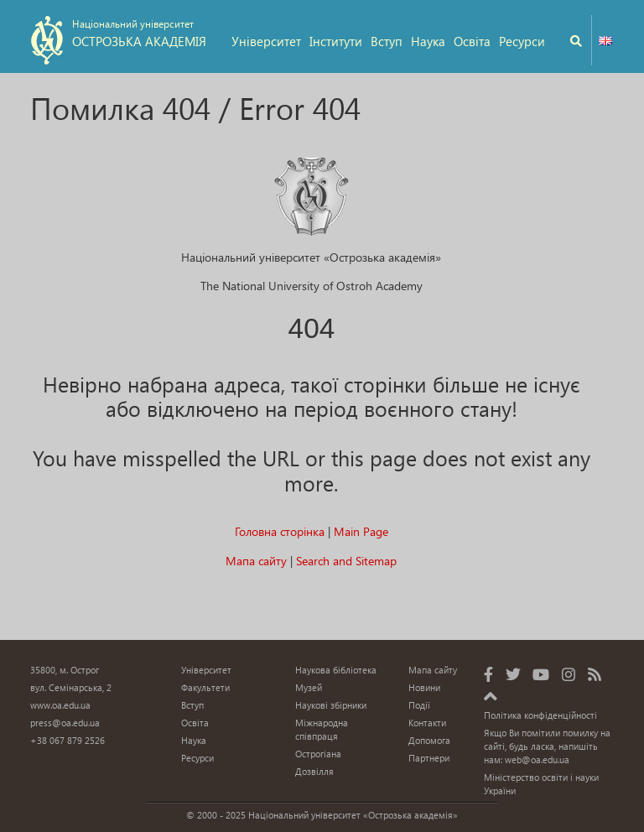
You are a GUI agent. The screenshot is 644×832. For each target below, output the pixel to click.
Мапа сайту (256, 561)
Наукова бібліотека (336, 670)
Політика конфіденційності (540, 715)
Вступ (387, 41)
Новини (424, 687)
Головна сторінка (280, 531)
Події (419, 705)
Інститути (336, 41)
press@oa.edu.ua (65, 723)
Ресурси (522, 41)
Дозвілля (314, 771)
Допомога (429, 740)
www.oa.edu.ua (60, 705)
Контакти (427, 723)
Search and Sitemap (346, 561)
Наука (428, 41)
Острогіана (318, 754)
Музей (309, 687)
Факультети (205, 687)
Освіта (472, 41)
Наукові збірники (331, 705)
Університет (266, 41)
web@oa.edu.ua (537, 759)
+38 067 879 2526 (68, 740)
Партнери (429, 758)
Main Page (361, 531)
